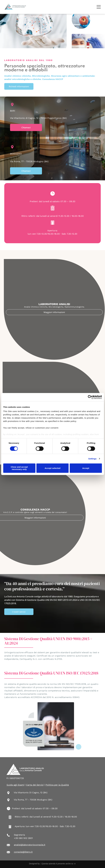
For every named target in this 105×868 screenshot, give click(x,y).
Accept (86, 468)
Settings (92, 459)
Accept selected (52, 468)
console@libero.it (23, 852)
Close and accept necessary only (19, 468)
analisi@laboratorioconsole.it (30, 845)
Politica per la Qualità (57, 785)
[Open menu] (99, 7)
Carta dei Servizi (35, 785)
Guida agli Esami (15, 785)
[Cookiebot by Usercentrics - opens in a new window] (90, 397)
